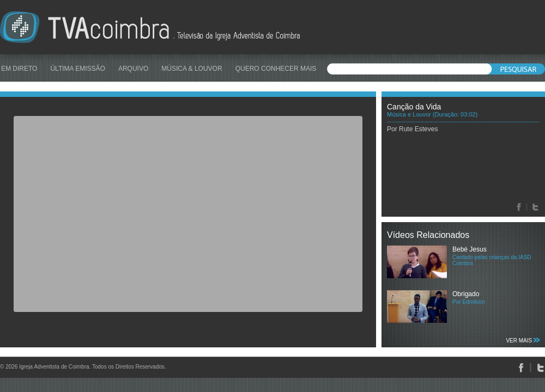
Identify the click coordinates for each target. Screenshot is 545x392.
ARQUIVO (133, 69)
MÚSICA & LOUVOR (192, 69)
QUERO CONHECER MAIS (276, 69)
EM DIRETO (19, 69)
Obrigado (466, 294)
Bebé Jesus (470, 249)
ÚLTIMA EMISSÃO (77, 69)
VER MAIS (523, 341)
